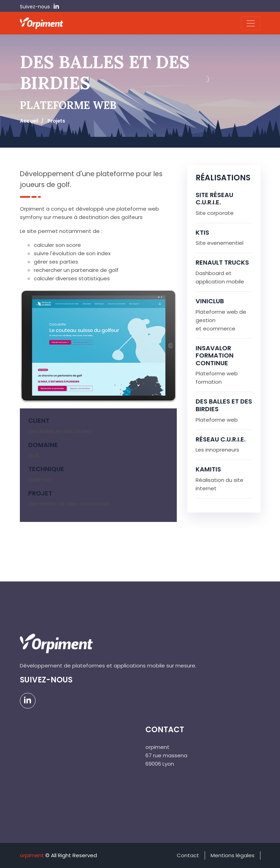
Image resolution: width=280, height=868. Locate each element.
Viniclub (210, 301)
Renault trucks (222, 262)
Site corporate (215, 213)
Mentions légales (233, 855)
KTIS (202, 232)
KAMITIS (208, 469)
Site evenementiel (220, 243)
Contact (188, 855)
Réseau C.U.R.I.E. (221, 439)
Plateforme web (217, 420)
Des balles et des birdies (224, 405)
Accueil (29, 121)
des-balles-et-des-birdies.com (69, 504)
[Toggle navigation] (251, 23)
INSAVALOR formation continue (215, 355)
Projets (56, 121)
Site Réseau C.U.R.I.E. (214, 199)
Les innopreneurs (217, 450)
